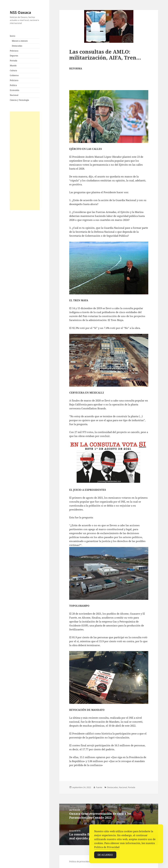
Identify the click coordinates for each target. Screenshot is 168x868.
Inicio (13, 36)
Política (13, 85)
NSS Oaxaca (20, 12)
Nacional (14, 95)
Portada (14, 61)
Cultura (13, 70)
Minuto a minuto (20, 41)
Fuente (99, 787)
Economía (15, 90)
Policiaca (14, 51)
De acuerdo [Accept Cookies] (105, 856)
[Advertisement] (25, 161)
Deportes (14, 56)
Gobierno (14, 75)
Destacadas (17, 46)
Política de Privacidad (107, 848)
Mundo (13, 66)
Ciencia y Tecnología (19, 100)
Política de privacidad (79, 862)
